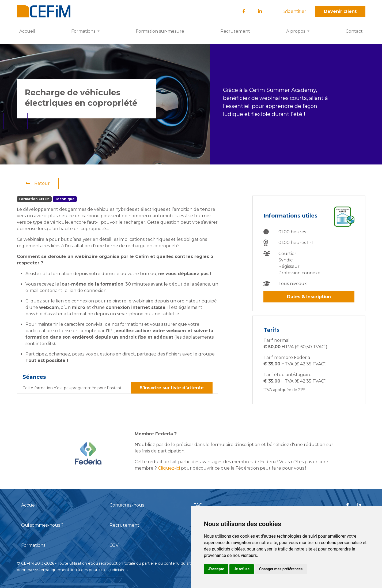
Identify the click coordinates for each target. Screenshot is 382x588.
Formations (33, 545)
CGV (114, 545)
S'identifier (295, 11)
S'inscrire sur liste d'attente (172, 388)
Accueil (27, 31)
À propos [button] (296, 31)
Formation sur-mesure (160, 31)
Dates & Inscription (309, 297)
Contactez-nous (127, 505)
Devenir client (340, 11)
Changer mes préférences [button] (281, 569)
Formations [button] (84, 31)
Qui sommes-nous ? (42, 525)
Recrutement (235, 31)
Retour (38, 183)
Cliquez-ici (169, 468)
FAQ (198, 505)
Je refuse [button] (242, 569)
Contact (354, 31)
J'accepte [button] (216, 569)
